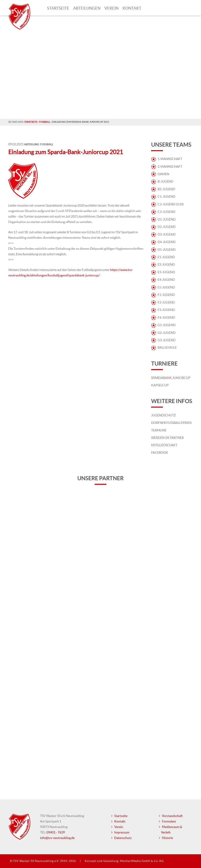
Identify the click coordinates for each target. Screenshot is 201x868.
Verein (111, 8)
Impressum (122, 832)
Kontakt (132, 8)
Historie (167, 838)
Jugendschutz (164, 415)
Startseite (58, 8)
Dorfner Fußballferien (171, 423)
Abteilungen (87, 8)
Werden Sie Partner (167, 438)
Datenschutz (123, 838)
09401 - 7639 (56, 832)
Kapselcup (160, 385)
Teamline (159, 430)
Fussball (45, 122)
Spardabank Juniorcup (171, 378)
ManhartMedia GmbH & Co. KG (142, 861)
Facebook (160, 453)
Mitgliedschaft (164, 445)
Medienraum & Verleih (172, 830)
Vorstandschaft (172, 816)
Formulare (169, 821)
